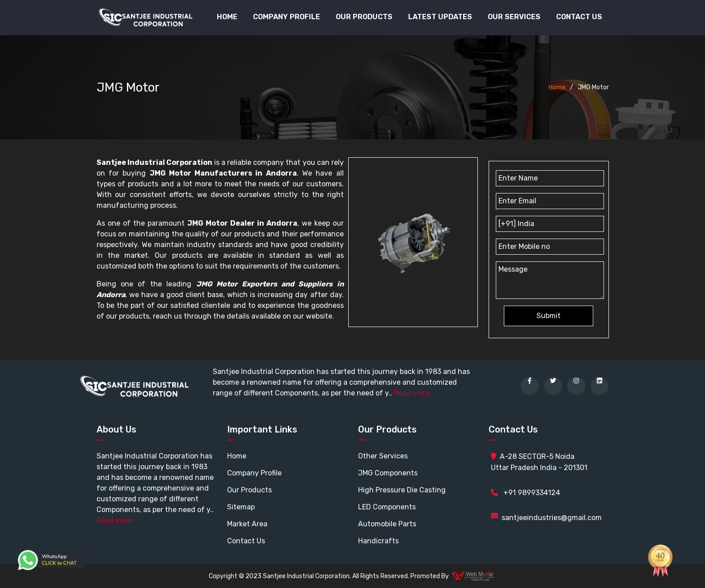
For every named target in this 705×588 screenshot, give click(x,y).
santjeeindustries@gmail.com (552, 518)
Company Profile (287, 17)
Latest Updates (440, 17)
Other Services (383, 456)
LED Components (387, 507)
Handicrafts (378, 541)
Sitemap (241, 507)
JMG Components (388, 473)
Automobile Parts (387, 524)
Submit (549, 316)
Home (227, 17)
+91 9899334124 (526, 493)
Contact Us (579, 17)
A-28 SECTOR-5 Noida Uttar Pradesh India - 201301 (539, 462)
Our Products (249, 490)
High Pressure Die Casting (402, 490)
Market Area (247, 524)
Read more (412, 393)
